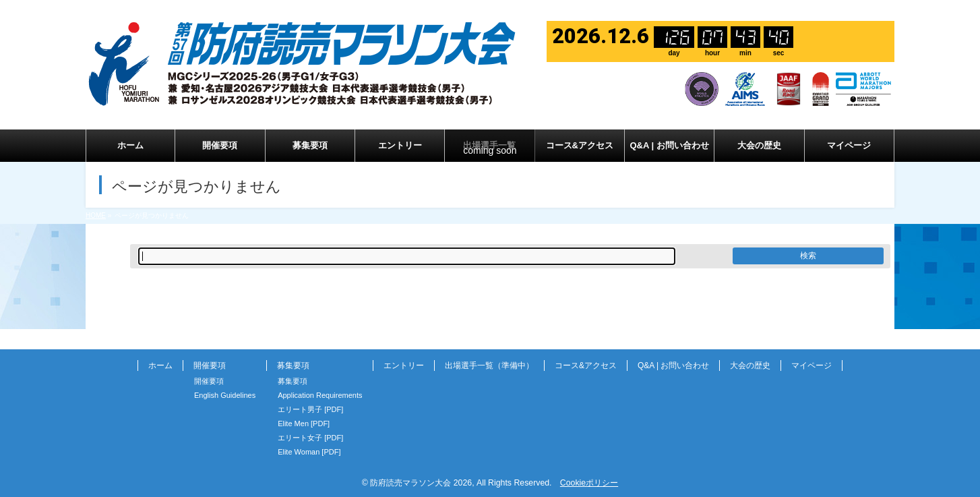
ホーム (160, 366)
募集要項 (293, 366)
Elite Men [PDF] (304, 423)
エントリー (404, 366)
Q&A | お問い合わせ (673, 366)
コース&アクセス (586, 366)
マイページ (811, 366)
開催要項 (210, 366)
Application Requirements (320, 395)
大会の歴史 (750, 366)
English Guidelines (225, 395)
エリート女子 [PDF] (310, 438)
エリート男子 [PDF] (310, 409)
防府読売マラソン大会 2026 (421, 483)
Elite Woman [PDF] (309, 452)
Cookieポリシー (589, 483)
